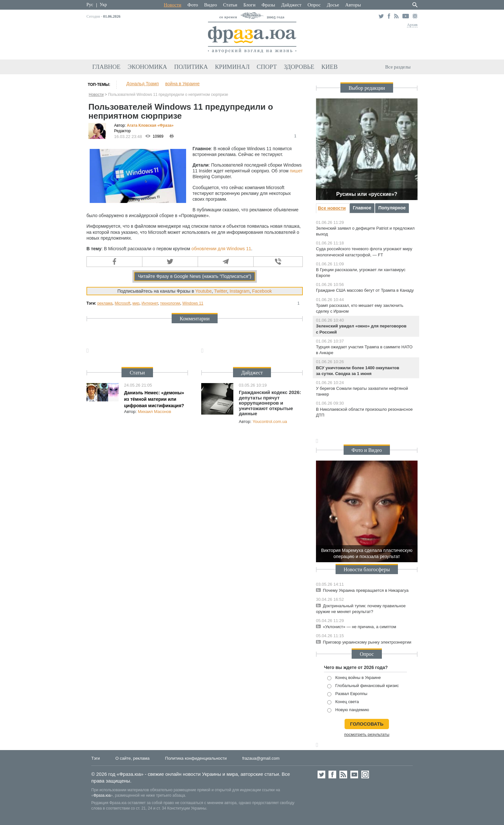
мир (136, 303)
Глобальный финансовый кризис (363, 686)
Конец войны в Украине (354, 678)
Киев (330, 67)
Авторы (353, 5)
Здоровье (299, 67)
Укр (103, 5)
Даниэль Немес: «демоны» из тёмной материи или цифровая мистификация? (154, 399)
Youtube (204, 291)
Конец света (343, 702)
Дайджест (291, 5)
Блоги (249, 5)
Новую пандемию (348, 710)
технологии (170, 303)
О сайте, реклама (132, 758)
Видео (211, 5)
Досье (333, 5)
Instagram (239, 291)
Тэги (96, 758)
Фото (193, 5)
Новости (173, 5)
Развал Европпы (347, 694)
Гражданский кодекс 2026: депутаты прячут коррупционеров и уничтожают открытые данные (270, 403)
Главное (106, 67)
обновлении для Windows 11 (221, 249)
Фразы (268, 5)
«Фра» (166, 125)
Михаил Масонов (155, 412)
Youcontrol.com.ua (270, 422)
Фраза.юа (102, 795)
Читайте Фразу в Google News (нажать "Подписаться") (195, 276)
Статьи (230, 5)
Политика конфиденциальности (196, 758)
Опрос (314, 5)
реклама (105, 303)
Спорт (267, 67)
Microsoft (123, 303)
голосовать (367, 724)
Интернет (150, 303)
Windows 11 (193, 303)
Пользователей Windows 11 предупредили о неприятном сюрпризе (168, 95)
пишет (296, 171)
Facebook (262, 291)
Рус (90, 5)
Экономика (147, 67)
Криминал (232, 67)
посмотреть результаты (367, 734)
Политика (191, 67)
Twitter (221, 291)
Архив (412, 25)
